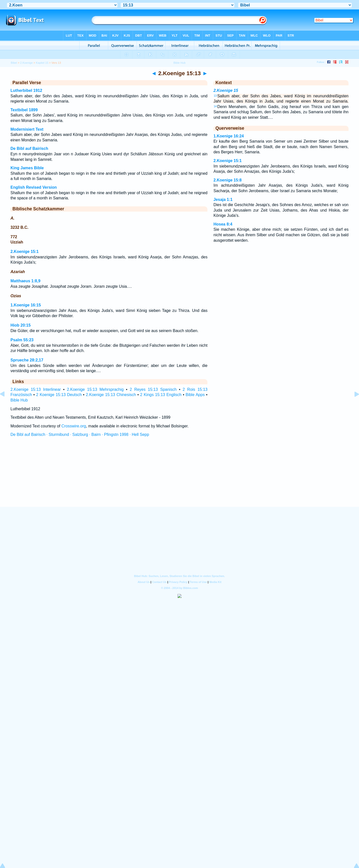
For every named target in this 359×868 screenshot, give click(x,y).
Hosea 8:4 (223, 224)
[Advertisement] (179, 476)
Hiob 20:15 (21, 325)
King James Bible (27, 168)
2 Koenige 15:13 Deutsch (59, 395)
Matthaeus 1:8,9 (25, 281)
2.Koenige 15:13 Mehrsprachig (95, 389)
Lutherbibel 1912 (26, 90)
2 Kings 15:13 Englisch (161, 395)
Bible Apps (195, 395)
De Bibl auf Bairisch (29, 148)
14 (215, 106)
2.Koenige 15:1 (25, 252)
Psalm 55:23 (22, 340)
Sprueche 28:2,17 (27, 360)
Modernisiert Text (27, 129)
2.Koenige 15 (226, 90)
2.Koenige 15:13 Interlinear (36, 389)
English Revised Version (34, 187)
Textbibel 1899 (24, 110)
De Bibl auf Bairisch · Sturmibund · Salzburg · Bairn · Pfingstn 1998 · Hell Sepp (80, 434)
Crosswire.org (74, 426)
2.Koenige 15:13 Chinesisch (111, 395)
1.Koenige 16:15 (26, 305)
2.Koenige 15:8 (227, 180)
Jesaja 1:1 (223, 200)
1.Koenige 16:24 (229, 136)
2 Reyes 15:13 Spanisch (153, 389)
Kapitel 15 (42, 63)
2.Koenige (26, 63)
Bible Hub (19, 400)
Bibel (14, 63)
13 (215, 96)
